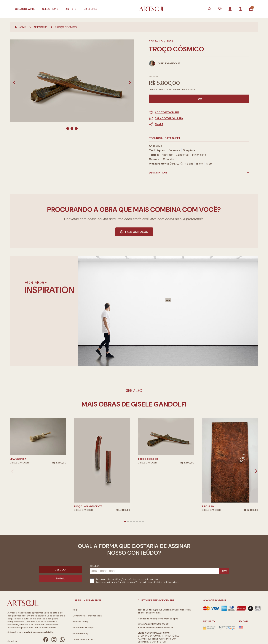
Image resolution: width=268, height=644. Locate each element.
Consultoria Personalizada (87, 616)
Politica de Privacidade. (167, 582)
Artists (71, 9)
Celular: (95, 566)
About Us (12, 641)
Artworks (40, 27)
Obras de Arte (25, 9)
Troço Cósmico (66, 27)
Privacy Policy (80, 634)
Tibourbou (209, 506)
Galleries (90, 9)
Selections (50, 9)
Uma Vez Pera (18, 459)
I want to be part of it (84, 640)
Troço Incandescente (88, 506)
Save (224, 571)
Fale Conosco (134, 232)
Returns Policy (80, 622)
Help (75, 610)
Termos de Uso (144, 582)
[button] (199, 124)
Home (20, 27)
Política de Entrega (83, 628)
